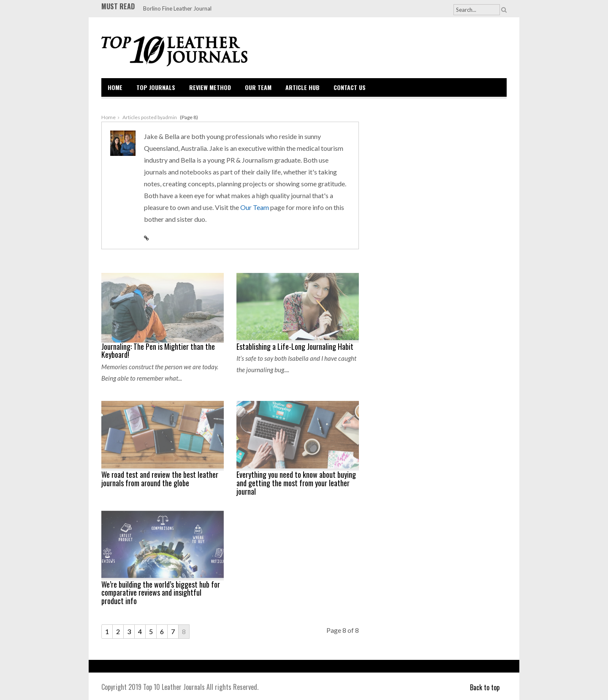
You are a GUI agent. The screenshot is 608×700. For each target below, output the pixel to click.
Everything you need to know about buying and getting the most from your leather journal (296, 483)
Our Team (258, 87)
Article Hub (303, 87)
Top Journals (156, 87)
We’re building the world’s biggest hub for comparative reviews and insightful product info (161, 593)
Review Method (210, 87)
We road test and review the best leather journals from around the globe (160, 479)
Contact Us (350, 87)
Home (115, 87)
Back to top (488, 687)
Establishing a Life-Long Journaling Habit (295, 346)
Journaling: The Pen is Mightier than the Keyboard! (158, 351)
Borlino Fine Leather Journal (177, 8)
